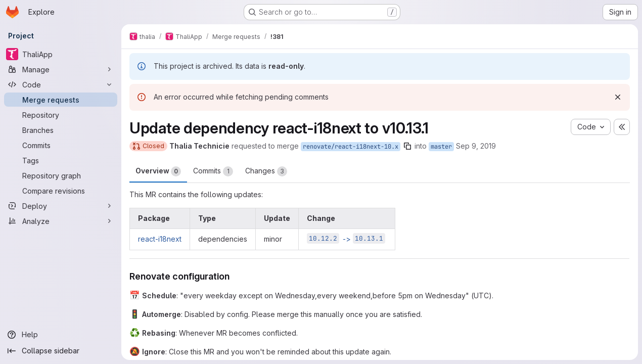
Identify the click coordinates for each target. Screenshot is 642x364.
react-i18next (160, 239)
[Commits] (61, 145)
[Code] (61, 84)
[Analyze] (61, 221)
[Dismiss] (618, 97)
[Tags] (61, 160)
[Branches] (61, 130)
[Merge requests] (61, 100)
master (441, 147)
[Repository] (61, 115)
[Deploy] (61, 206)
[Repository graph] (61, 175)
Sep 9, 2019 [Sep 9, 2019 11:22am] (476, 146)
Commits (213, 171)
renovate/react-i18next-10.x (351, 147)
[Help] (61, 335)
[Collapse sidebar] (61, 351)
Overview (158, 171)
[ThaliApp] (61, 54)
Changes (266, 171)
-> (346, 239)
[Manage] (61, 69)
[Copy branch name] (407, 146)
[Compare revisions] (61, 191)
